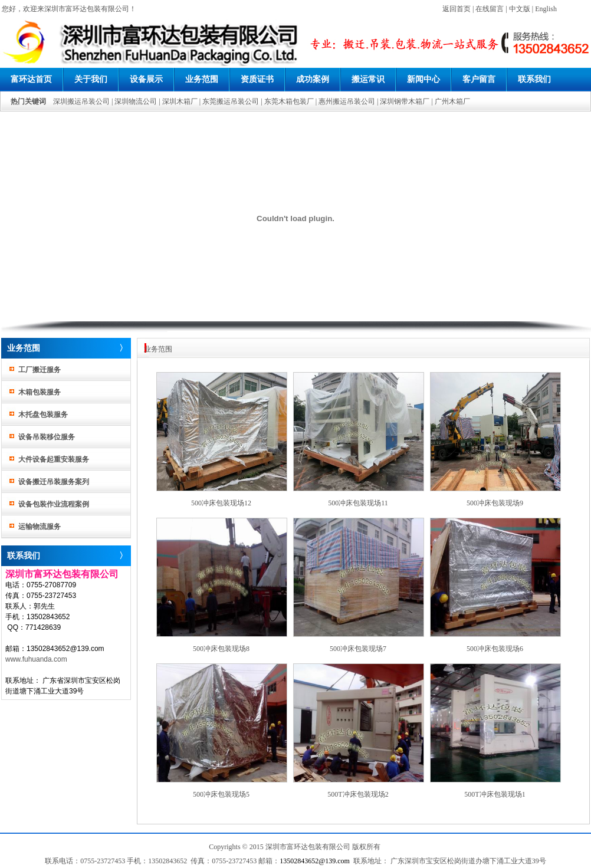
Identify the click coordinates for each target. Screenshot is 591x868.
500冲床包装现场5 (221, 794)
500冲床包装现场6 (495, 649)
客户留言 (479, 79)
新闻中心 (423, 79)
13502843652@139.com (315, 861)
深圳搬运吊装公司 (81, 101)
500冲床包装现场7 (358, 649)
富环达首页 (31, 79)
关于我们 (91, 79)
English (546, 9)
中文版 (520, 9)
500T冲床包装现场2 (358, 794)
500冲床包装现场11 (358, 503)
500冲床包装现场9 (495, 503)
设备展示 (146, 79)
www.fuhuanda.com (36, 659)
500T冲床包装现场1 (495, 794)
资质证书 (257, 79)
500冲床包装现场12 (221, 503)
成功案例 (313, 79)
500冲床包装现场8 (221, 649)
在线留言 (490, 9)
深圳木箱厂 (180, 101)
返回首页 (457, 9)
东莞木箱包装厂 (289, 101)
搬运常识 (368, 79)
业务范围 (202, 79)
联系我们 (534, 79)
